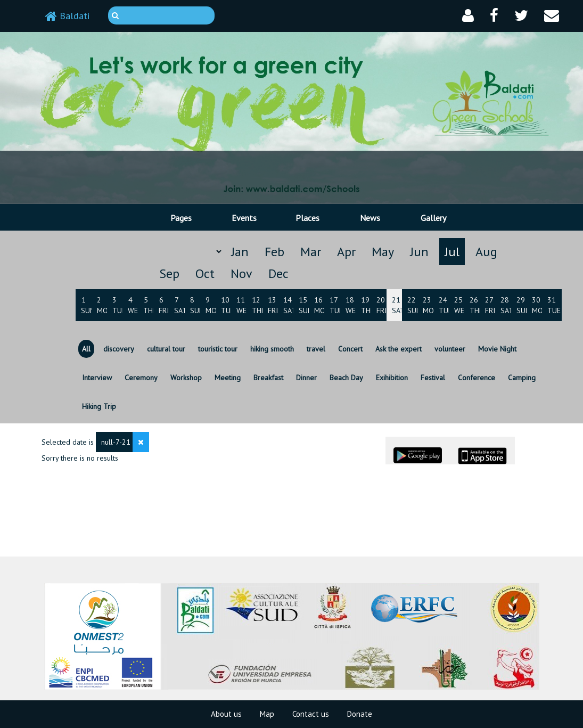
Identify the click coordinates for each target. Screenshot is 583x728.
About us (226, 714)
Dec (278, 273)
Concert (350, 349)
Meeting (228, 378)
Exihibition (392, 378)
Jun (419, 252)
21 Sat (398, 305)
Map (267, 714)
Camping (522, 378)
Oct (205, 273)
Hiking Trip (99, 406)
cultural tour (166, 349)
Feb (274, 252)
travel (316, 349)
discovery (119, 349)
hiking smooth (272, 349)
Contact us (311, 714)
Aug (486, 252)
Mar (311, 252)
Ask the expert (399, 349)
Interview (97, 378)
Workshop (186, 378)
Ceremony (141, 378)
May (383, 252)
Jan (240, 252)
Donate (360, 714)
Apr (346, 252)
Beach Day (346, 378)
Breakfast (268, 378)
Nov (241, 273)
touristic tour (218, 349)
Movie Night (497, 349)
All (86, 349)
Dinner (306, 378)
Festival (433, 378)
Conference (477, 378)
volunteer (450, 349)
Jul (452, 252)
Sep (169, 273)
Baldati (67, 16)
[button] (468, 16)
